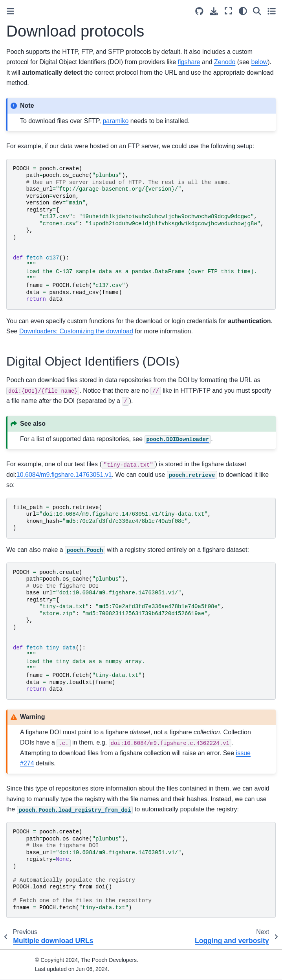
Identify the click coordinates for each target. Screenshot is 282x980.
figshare (189, 62)
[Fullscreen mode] (228, 11)
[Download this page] (214, 11)
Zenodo (225, 62)
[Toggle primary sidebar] (10, 11)
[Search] (257, 11)
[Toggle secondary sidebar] (272, 11)
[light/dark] (243, 11)
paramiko (115, 121)
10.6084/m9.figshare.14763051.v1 (64, 475)
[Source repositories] (199, 11)
